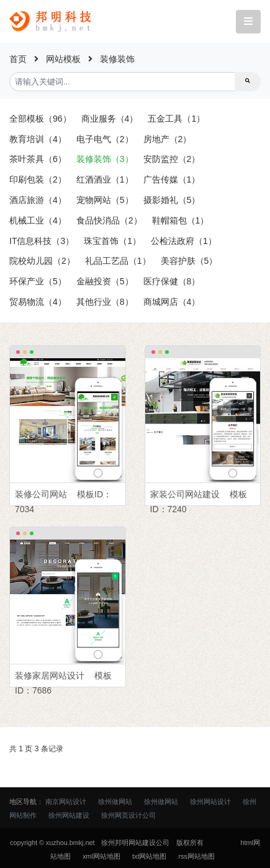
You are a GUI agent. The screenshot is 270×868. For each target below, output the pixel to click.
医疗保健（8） (172, 281)
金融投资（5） (105, 281)
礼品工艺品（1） (118, 261)
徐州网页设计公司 (128, 815)
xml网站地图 (101, 856)
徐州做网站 (115, 802)
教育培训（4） (38, 139)
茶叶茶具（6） (38, 159)
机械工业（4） (38, 220)
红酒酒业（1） (105, 179)
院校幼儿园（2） (42, 261)
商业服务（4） (110, 119)
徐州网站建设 (69, 815)
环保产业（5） (38, 281)
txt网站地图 (149, 856)
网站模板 (63, 59)
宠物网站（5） (105, 200)
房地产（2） (168, 139)
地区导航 (23, 802)
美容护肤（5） (189, 261)
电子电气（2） (105, 139)
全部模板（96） (40, 119)
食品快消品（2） (109, 220)
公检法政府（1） (184, 241)
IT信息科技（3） (42, 241)
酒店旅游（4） (38, 200)
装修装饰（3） (105, 159)
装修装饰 (117, 59)
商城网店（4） (172, 302)
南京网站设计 (66, 802)
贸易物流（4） (38, 302)
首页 (18, 59)
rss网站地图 (196, 856)
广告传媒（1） (172, 179)
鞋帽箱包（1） (181, 220)
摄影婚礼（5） (172, 200)
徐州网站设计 (210, 802)
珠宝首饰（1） (112, 241)
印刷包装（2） (38, 179)
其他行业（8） (105, 302)
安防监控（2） (172, 159)
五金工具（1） (176, 119)
